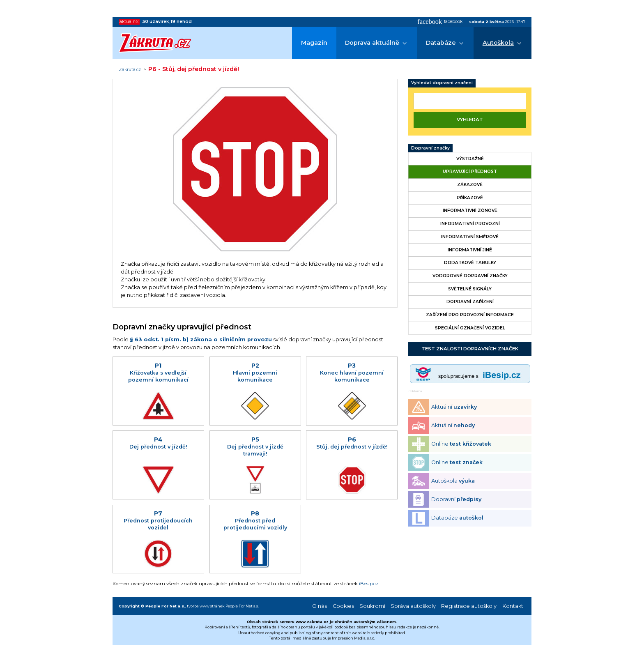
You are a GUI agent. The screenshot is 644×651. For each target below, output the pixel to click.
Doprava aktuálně (372, 43)
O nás (320, 606)
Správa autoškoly (413, 606)
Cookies (343, 606)
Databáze (441, 43)
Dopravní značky (430, 148)
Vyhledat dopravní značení (442, 83)
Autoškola (498, 43)
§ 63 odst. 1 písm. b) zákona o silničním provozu (201, 339)
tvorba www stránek (206, 606)
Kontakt (513, 606)
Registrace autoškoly (469, 606)
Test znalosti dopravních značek (470, 349)
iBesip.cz (369, 584)
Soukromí (372, 606)
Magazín (314, 43)
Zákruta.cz (130, 70)
